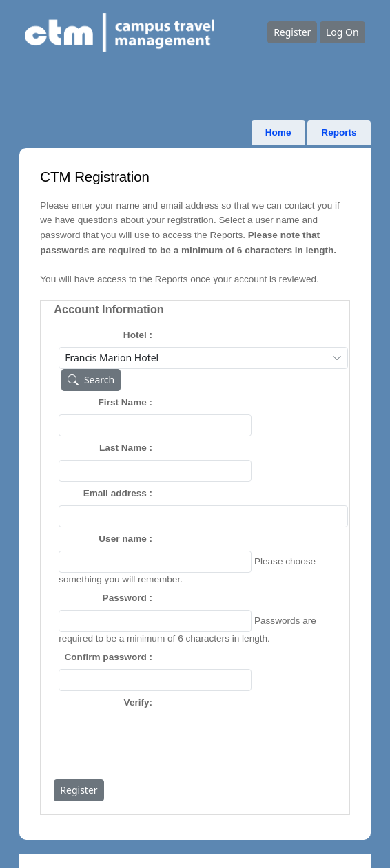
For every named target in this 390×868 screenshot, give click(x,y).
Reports (339, 133)
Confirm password (105, 657)
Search (88, 380)
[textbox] (155, 425)
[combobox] (203, 358)
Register (292, 32)
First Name (123, 402)
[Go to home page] (146, 33)
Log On (342, 32)
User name (123, 539)
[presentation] (163, 741)
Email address (115, 493)
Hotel (135, 335)
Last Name (123, 448)
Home (278, 133)
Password (125, 598)
